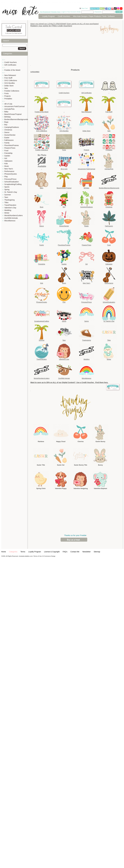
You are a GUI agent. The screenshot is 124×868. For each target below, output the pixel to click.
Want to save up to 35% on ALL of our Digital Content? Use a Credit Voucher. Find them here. (69, 382)
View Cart (85, 8)
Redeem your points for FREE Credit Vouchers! (51, 26)
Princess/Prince (10, 179)
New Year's (9, 169)
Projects (8, 96)
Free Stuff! (8, 78)
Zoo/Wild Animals (11, 218)
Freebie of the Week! (12, 70)
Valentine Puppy (61, 489)
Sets (6, 88)
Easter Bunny (100, 442)
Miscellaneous (10, 221)
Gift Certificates (10, 65)
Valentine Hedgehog (81, 489)
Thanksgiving (9, 200)
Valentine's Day (10, 208)
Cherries (81, 442)
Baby (6, 112)
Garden (7, 156)
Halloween (8, 161)
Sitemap (97, 552)
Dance (7, 132)
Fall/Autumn (9, 140)
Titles (6, 202)
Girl (6, 158)
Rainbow (41, 442)
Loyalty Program (48, 16)
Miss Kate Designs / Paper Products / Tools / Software (94, 16)
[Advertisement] (75, 51)
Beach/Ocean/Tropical (13, 114)
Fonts (7, 93)
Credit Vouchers (64, 16)
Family (7, 143)
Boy (6, 125)
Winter (7, 213)
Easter (7, 138)
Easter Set (61, 465)
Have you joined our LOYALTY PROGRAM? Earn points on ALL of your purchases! (65, 24)
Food (6, 151)
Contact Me (75, 552)
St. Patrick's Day (11, 192)
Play (6, 177)
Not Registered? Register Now (50, 12)
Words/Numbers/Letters (14, 215)
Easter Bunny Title (81, 465)
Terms (23, 552)
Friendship (8, 153)
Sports (7, 187)
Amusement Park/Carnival (14, 106)
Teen (6, 197)
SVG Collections (11, 80)
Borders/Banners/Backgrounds (16, 119)
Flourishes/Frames (12, 145)
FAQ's (65, 552)
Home (4, 552)
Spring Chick (41, 489)
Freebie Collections (12, 91)
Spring (7, 189)
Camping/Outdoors (12, 127)
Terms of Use (38, 556)
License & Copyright (52, 552)
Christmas (8, 130)
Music (7, 166)
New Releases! (10, 75)
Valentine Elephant (101, 489)
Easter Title (41, 465)
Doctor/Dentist (10, 135)
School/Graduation (12, 182)
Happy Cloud (61, 442)
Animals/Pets (9, 109)
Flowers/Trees (10, 148)
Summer (8, 195)
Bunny (100, 465)
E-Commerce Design (49, 556)
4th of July (8, 104)
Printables (8, 99)
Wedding (8, 210)
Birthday (8, 117)
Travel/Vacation (10, 205)
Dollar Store (9, 86)
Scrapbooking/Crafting (13, 184)
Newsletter (87, 552)
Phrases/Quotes (11, 174)
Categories (13, 552)
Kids (6, 164)
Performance (9, 171)
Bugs (6, 122)
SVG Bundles (10, 83)
